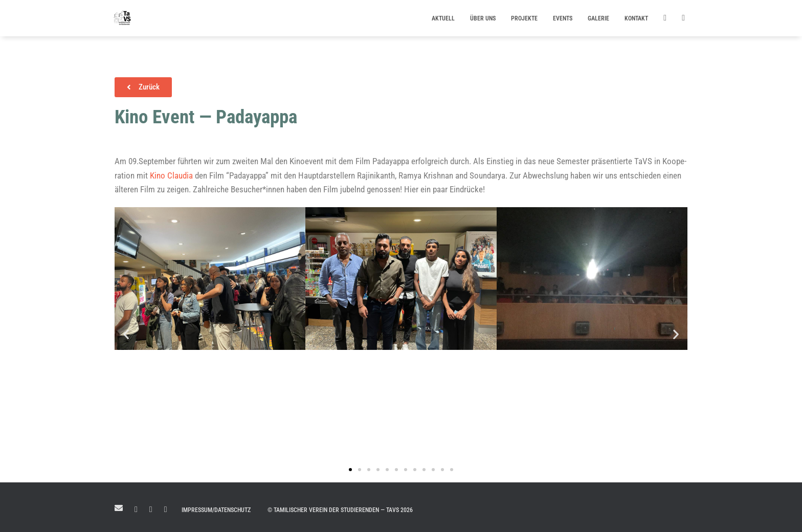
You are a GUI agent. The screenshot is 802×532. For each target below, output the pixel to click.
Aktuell (443, 18)
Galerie (598, 18)
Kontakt (636, 18)
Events (563, 18)
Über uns (483, 18)
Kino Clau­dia (171, 175)
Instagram (166, 509)
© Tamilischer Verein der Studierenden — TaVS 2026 (340, 510)
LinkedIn (136, 509)
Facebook (151, 509)
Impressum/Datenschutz (216, 510)
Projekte (524, 18)
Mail (119, 508)
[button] (126, 334)
